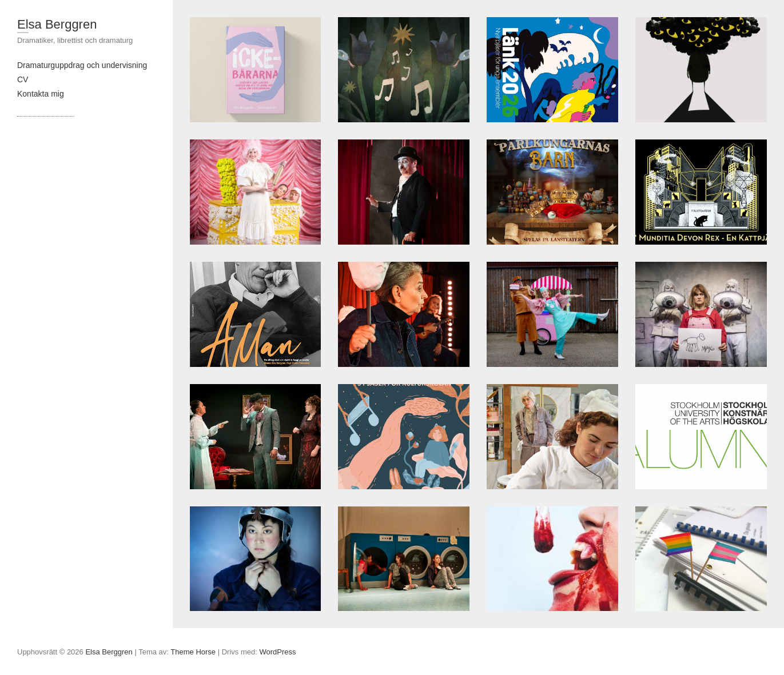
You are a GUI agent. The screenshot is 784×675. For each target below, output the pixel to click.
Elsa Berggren (57, 24)
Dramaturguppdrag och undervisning (82, 65)
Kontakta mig (41, 94)
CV (23, 79)
